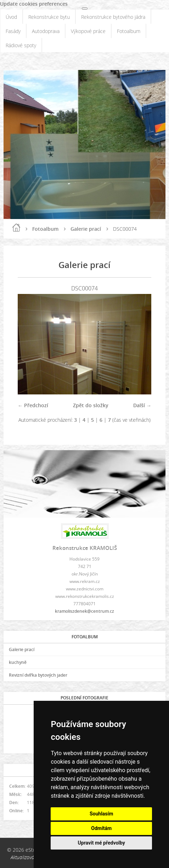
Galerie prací (86, 229)
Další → (142, 405)
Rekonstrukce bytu (49, 17)
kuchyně (18, 662)
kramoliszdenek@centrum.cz (84, 611)
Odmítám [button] (101, 828)
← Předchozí (33, 405)
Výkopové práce (88, 31)
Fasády (13, 31)
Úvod (11, 17)
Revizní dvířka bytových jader (38, 675)
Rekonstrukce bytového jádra (113, 17)
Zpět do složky (91, 405)
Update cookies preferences (34, 4)
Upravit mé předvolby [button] (102, 843)
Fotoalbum (129, 31)
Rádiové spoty (21, 45)
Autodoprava (46, 31)
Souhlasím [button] (102, 814)
